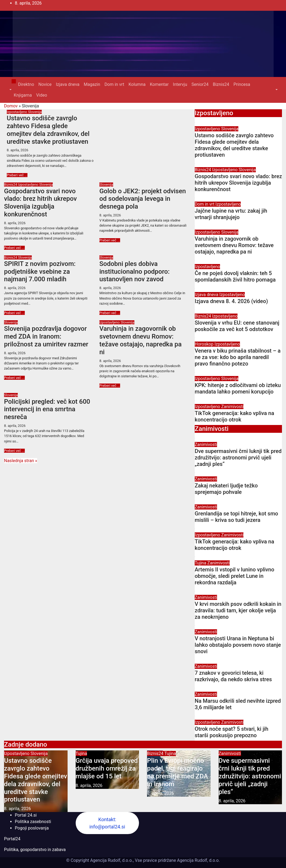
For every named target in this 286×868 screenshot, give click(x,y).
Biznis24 (221, 84)
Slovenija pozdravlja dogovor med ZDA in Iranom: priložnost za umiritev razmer (46, 336)
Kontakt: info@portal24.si (107, 823)
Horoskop (205, 344)
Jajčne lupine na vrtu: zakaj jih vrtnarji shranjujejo (231, 214)
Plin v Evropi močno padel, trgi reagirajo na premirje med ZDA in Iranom (177, 772)
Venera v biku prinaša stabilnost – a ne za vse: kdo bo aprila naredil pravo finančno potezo (238, 357)
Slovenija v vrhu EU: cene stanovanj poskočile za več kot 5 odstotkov (237, 326)
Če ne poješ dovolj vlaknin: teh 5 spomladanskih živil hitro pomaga (235, 276)
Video (42, 95)
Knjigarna (23, 95)
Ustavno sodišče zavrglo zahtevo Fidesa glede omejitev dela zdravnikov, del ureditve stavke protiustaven (48, 130)
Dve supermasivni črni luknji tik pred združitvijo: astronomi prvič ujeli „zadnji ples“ (238, 458)
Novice (45, 84)
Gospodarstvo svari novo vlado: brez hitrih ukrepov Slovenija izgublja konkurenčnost (40, 203)
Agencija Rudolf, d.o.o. (198, 860)
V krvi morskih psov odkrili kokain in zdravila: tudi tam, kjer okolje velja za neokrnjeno (238, 610)
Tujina (201, 563)
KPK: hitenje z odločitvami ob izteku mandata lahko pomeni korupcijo (238, 388)
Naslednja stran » (21, 461)
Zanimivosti (232, 407)
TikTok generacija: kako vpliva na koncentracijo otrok (234, 416)
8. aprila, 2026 (18, 150)
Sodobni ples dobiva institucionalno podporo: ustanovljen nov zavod (135, 272)
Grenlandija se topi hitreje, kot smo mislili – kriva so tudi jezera (236, 517)
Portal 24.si (26, 815)
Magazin (92, 84)
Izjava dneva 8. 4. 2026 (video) (231, 301)
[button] (10, 90)
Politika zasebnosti (33, 822)
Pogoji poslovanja (32, 828)
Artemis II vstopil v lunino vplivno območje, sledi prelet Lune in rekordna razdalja (234, 576)
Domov (11, 106)
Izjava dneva (68, 84)
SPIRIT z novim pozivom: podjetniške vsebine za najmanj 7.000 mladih (40, 272)
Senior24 (200, 84)
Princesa (242, 84)
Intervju (180, 84)
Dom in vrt (114, 84)
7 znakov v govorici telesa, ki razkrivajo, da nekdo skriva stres (233, 676)
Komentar (159, 84)
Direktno (26, 84)
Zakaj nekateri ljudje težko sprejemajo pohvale (226, 489)
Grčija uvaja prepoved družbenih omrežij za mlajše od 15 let (107, 768)
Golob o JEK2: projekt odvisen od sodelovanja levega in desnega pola (143, 199)
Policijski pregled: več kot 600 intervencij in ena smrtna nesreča (47, 409)
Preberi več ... (17, 175)
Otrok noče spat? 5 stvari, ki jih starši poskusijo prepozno (231, 732)
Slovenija (35, 112)
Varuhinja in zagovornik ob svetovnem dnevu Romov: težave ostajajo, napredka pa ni (140, 340)
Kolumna (137, 84)
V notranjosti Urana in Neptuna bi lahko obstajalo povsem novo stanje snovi (238, 645)
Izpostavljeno (17, 112)
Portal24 (12, 839)
